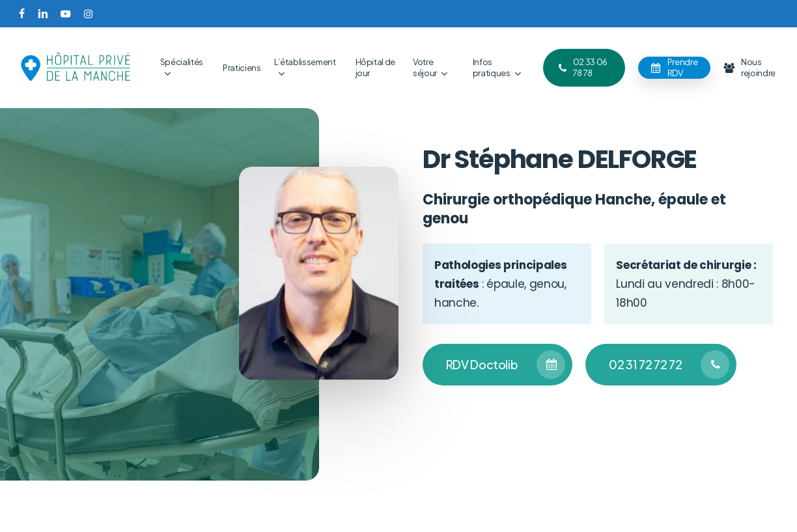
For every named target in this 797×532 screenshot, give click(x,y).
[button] (498, 365)
